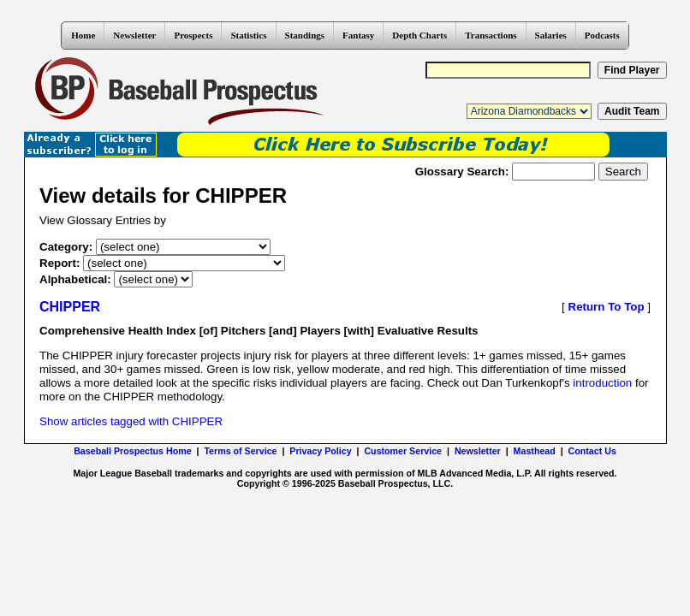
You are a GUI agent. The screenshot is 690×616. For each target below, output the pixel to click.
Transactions (491, 35)
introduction (602, 383)
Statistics (248, 35)
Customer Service (403, 451)
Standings (305, 35)
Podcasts (602, 35)
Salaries (551, 35)
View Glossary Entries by (103, 220)
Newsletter (134, 35)
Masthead (535, 451)
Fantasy (358, 35)
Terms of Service (240, 451)
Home (83, 35)
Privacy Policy (320, 451)
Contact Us (592, 451)
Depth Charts (419, 35)
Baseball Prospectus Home (132, 451)
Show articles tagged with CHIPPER (131, 421)
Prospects (193, 35)
